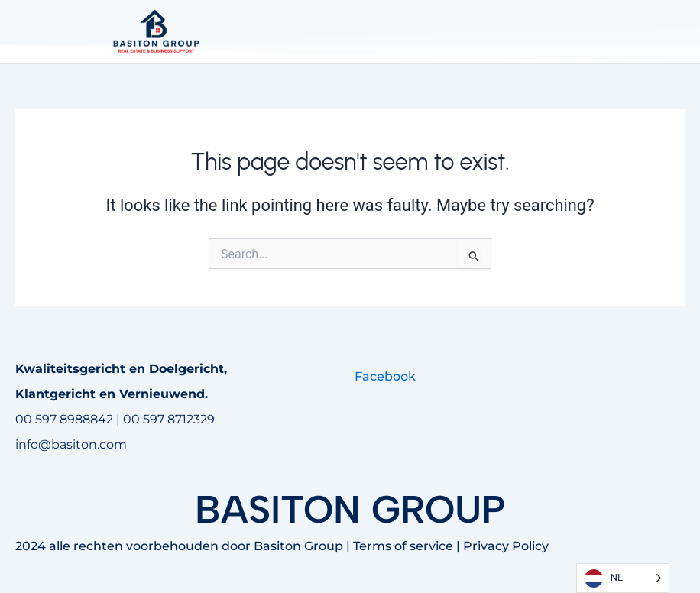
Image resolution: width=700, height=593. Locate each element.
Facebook (385, 376)
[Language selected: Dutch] (623, 578)
